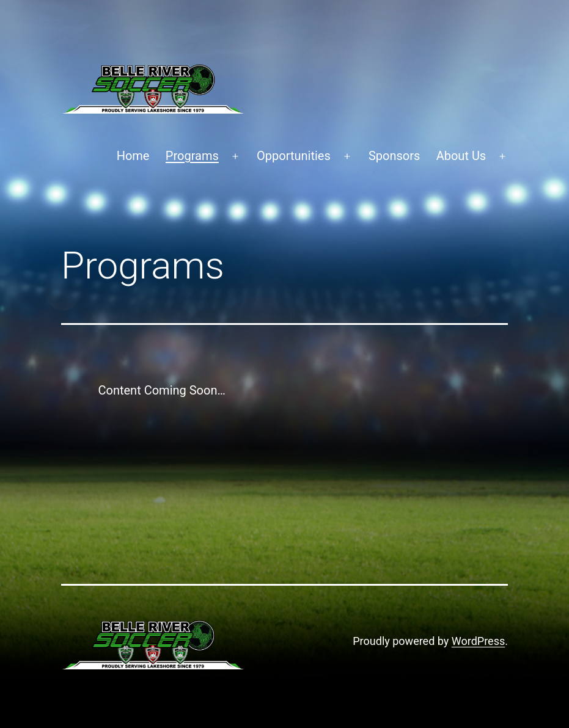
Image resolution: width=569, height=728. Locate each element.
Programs (192, 156)
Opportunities (294, 156)
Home (133, 156)
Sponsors (394, 156)
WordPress (478, 641)
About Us (461, 156)
